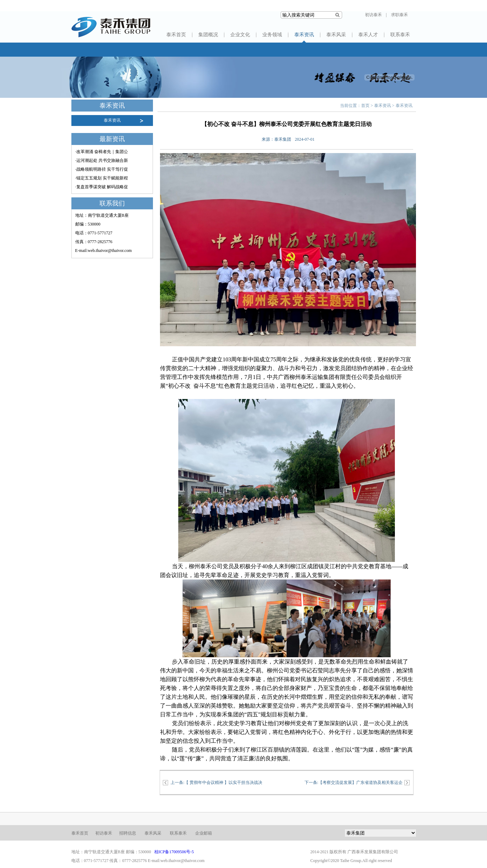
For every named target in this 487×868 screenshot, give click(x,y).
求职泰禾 (399, 15)
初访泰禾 (373, 15)
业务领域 (272, 35)
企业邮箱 (204, 833)
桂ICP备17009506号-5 (174, 852)
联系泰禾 (400, 35)
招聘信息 (128, 833)
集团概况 (208, 35)
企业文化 (240, 35)
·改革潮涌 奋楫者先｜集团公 (102, 152)
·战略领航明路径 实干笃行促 (102, 169)
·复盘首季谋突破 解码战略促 (102, 187)
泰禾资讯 (304, 35)
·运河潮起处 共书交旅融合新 (102, 160)
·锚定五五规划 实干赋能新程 (102, 178)
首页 (365, 106)
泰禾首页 (176, 35)
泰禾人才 (368, 35)
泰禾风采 (336, 35)
